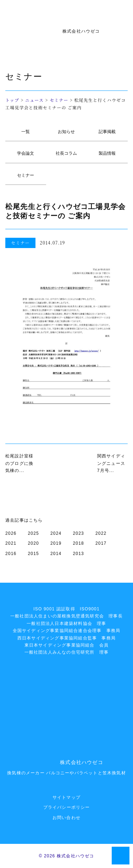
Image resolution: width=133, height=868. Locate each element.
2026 (11, 533)
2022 (101, 533)
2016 (11, 554)
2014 (56, 554)
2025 (34, 533)
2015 (34, 554)
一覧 (26, 132)
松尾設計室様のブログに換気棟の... (19, 463)
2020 (34, 543)
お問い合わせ (66, 818)
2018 (79, 543)
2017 (101, 543)
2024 (56, 533)
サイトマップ (66, 797)
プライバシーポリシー (67, 807)
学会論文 (26, 153)
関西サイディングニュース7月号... (111, 463)
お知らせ (66, 132)
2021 (11, 543)
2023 (79, 533)
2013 (79, 554)
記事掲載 (107, 132)
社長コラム (66, 153)
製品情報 (107, 153)
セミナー (59, 100)
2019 (56, 543)
